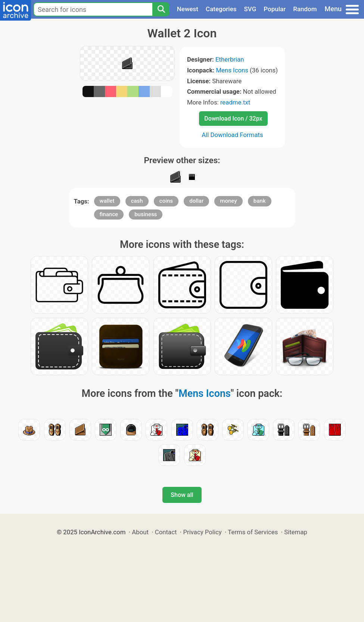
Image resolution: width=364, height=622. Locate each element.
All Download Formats (232, 135)
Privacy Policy (202, 532)
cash (137, 201)
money (228, 201)
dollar (196, 201)
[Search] (161, 9)
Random (305, 9)
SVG (250, 9)
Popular (275, 9)
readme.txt (235, 102)
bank (260, 201)
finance (109, 214)
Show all (182, 495)
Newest (188, 9)
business (146, 214)
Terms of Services (253, 532)
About (140, 532)
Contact (166, 532)
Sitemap (296, 532)
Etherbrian (230, 59)
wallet (107, 201)
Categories (221, 9)
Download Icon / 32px (233, 119)
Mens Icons (232, 70)
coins (166, 201)
